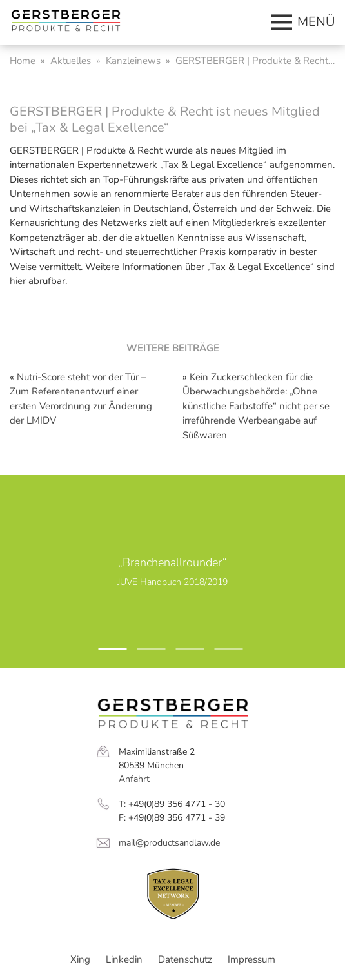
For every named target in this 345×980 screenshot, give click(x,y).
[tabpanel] (172, 571)
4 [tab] (221, 654)
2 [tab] (144, 654)
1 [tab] (105, 654)
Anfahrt (134, 779)
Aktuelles (71, 61)
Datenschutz (185, 959)
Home (23, 61)
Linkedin (124, 959)
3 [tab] (182, 654)
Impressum (251, 959)
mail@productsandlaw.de (169, 843)
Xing (80, 959)
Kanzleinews (133, 61)
